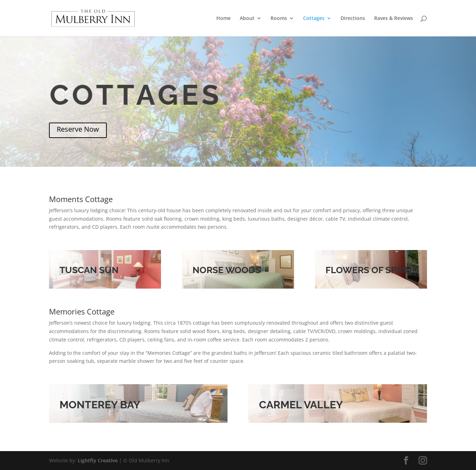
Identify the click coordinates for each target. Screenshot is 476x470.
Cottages (314, 19)
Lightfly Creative (98, 460)
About (247, 19)
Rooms (279, 19)
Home (223, 19)
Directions (353, 19)
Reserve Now (78, 129)
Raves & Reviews (394, 19)
